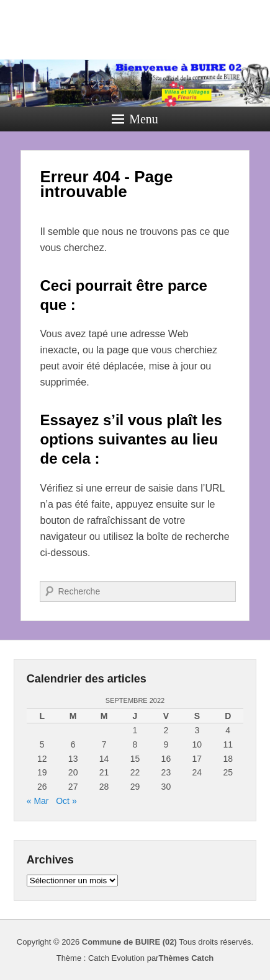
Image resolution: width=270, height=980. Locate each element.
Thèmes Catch (186, 958)
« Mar (38, 801)
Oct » (66, 801)
